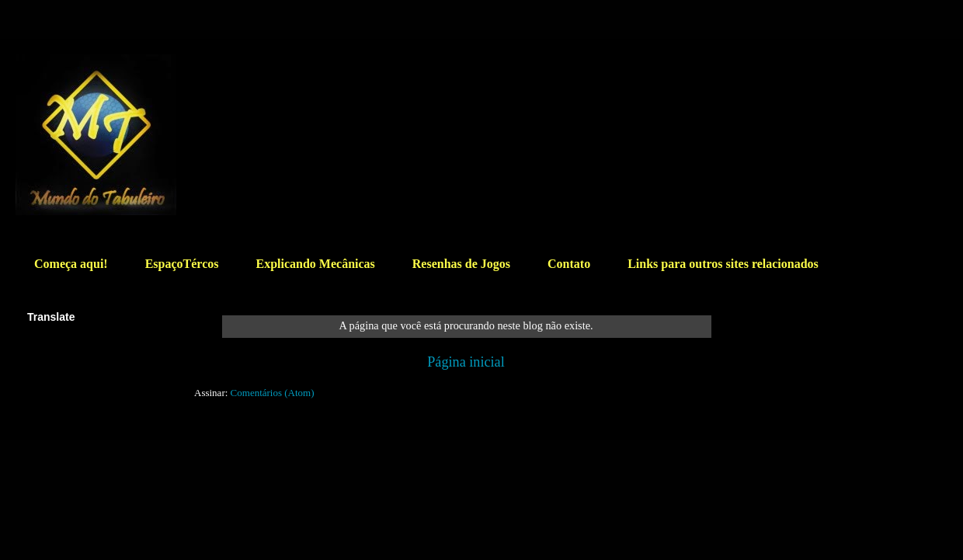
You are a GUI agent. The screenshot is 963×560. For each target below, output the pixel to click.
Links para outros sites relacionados (723, 264)
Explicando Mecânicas (315, 264)
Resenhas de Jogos (461, 264)
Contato (569, 264)
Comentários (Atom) (273, 393)
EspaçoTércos (182, 264)
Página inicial (466, 362)
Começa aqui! (71, 264)
